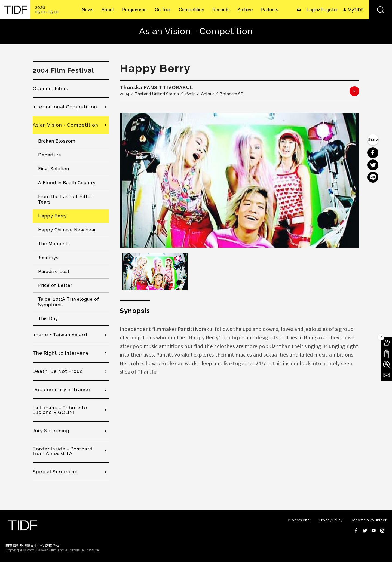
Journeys (48, 258)
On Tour (163, 10)
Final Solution (54, 169)
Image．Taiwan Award (60, 335)
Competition (192, 10)
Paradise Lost (54, 271)
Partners (270, 10)
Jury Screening (51, 431)
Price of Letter (55, 285)
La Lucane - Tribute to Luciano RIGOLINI (60, 410)
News (88, 10)
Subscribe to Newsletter (387, 375)
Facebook (356, 530)
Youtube (373, 530)
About (108, 10)
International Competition (65, 107)
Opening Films (50, 88)
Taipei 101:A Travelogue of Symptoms (69, 302)
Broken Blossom (57, 141)
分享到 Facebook (373, 153)
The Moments (54, 244)
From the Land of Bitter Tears (65, 199)
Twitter (365, 530)
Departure (50, 155)
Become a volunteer (369, 520)
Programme (134, 10)
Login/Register (322, 10)
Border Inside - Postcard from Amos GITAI (63, 451)
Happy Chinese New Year (67, 230)
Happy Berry (52, 216)
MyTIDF (356, 10)
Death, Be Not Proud (58, 371)
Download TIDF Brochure (387, 354)
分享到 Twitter (373, 165)
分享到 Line (373, 177)
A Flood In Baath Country (67, 183)
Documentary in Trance (62, 389)
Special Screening (55, 472)
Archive (245, 10)
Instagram (382, 530)
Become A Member (387, 343)
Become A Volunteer (387, 364)
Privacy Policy (331, 520)
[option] (240, 180)
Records (221, 10)
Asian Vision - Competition (65, 125)
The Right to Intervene (61, 353)
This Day (48, 319)
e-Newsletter (299, 520)
